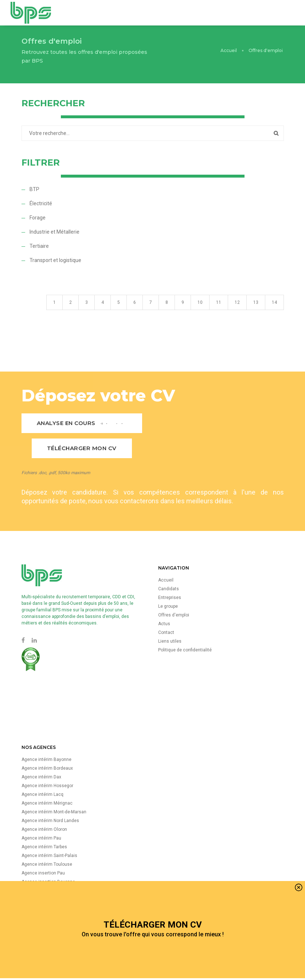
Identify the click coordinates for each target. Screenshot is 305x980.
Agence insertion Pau (43, 873)
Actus (164, 624)
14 (274, 311)
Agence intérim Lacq (42, 794)
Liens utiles (170, 641)
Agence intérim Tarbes (44, 847)
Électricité (41, 203)
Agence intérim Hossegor (47, 786)
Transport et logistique (55, 260)
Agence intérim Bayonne (46, 759)
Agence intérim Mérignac (47, 803)
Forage (38, 218)
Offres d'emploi (174, 615)
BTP (34, 189)
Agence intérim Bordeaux (47, 768)
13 (256, 311)
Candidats (169, 589)
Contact (166, 632)
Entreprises (170, 598)
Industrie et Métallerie (54, 232)
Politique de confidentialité (185, 650)
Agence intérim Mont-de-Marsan (54, 812)
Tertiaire (39, 246)
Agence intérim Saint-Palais (49, 856)
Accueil (229, 50)
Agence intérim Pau (41, 838)
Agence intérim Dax (41, 777)
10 (200, 311)
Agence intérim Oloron (44, 829)
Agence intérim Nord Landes (50, 821)
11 (219, 311)
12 (237, 311)
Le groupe (168, 606)
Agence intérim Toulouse (47, 864)
